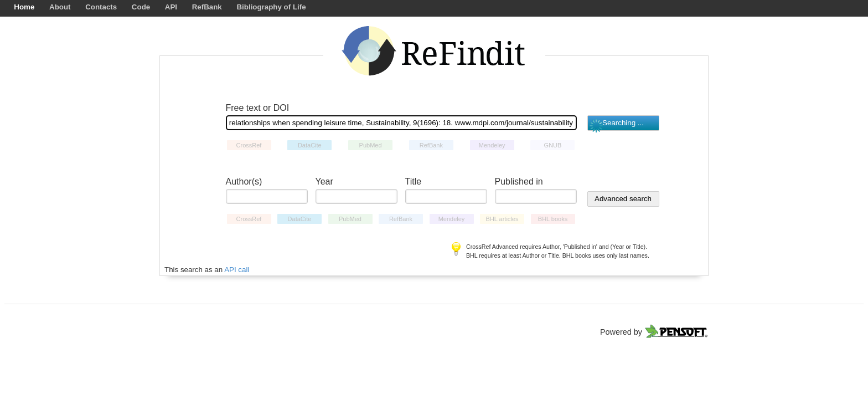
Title (414, 181)
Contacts (101, 7)
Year (324, 181)
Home (24, 7)
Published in (519, 181)
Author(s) (244, 181)
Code (141, 7)
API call (237, 270)
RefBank (207, 7)
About (60, 7)
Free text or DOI (258, 108)
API (171, 7)
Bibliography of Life (271, 7)
